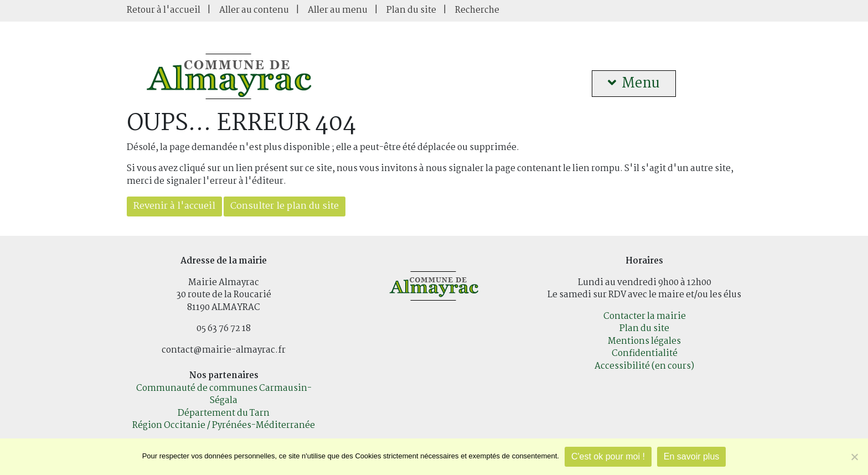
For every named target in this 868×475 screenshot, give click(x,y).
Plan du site (411, 10)
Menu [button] (634, 84)
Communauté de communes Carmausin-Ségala (224, 395)
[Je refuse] (854, 457)
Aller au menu (338, 10)
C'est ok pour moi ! (608, 456)
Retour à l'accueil (164, 10)
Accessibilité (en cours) (644, 366)
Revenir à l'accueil (174, 206)
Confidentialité (645, 353)
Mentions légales (644, 341)
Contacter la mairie (645, 316)
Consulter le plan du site (285, 206)
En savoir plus (692, 456)
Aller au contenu (254, 10)
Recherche (477, 10)
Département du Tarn (224, 413)
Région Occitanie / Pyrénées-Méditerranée (224, 425)
